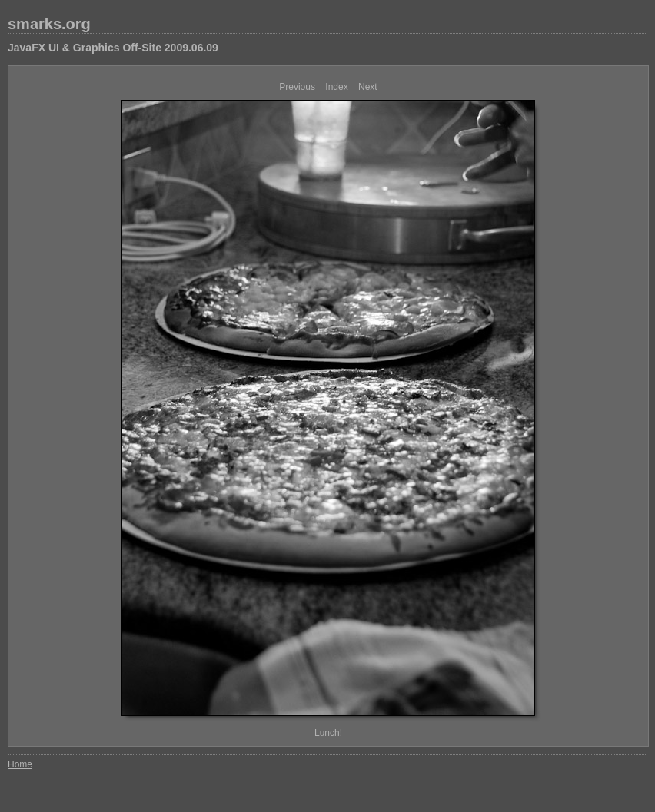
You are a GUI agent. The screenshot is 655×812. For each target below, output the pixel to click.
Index (336, 87)
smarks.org (49, 24)
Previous (297, 87)
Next (368, 87)
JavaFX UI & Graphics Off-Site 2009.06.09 (113, 48)
